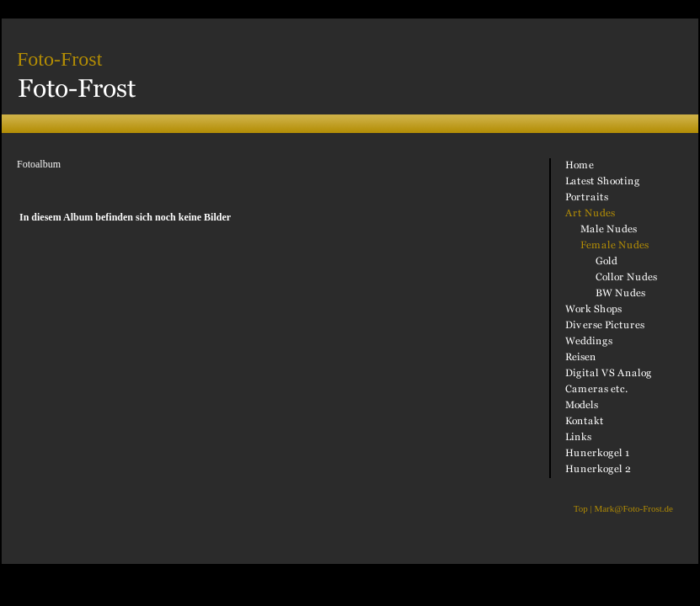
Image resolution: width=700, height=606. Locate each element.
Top (581, 508)
